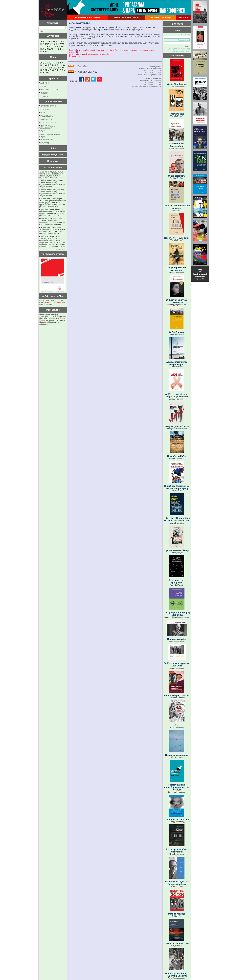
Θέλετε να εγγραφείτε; (182, 51)
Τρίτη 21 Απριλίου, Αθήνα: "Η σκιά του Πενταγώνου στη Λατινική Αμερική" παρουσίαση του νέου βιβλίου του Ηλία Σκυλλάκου (53, 213)
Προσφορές (177, 24)
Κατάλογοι (53, 161)
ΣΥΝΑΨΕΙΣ (45, 143)
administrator (106, 45)
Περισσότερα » (61, 249)
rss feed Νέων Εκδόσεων (86, 72)
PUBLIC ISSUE (47, 116)
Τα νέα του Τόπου (53, 168)
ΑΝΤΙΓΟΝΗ (45, 83)
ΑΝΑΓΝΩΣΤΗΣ (46, 119)
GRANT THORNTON (49, 106)
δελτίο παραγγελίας (54, 302)
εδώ (77, 52)
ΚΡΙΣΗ (43, 86)
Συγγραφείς (53, 36)
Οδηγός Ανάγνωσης (53, 155)
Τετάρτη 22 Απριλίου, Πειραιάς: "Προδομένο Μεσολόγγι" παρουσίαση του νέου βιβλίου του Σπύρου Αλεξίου (52, 193)
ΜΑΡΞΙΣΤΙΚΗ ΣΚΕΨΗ (49, 90)
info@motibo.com (154, 75)
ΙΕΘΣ (43, 131)
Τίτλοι (53, 57)
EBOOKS (183, 17)
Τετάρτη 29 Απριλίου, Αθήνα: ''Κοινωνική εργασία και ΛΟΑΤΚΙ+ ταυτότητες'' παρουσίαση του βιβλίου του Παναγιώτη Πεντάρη (52, 230)
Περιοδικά (53, 78)
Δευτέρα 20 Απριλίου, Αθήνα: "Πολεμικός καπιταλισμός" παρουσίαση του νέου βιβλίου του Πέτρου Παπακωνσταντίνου (52, 221)
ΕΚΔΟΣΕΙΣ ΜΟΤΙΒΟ (161, 17)
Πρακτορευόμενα (53, 101)
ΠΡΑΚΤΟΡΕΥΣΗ (47, 140)
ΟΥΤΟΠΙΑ (44, 93)
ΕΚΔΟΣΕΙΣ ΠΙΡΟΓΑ (48, 123)
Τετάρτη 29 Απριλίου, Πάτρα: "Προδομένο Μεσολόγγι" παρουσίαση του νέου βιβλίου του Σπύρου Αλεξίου (52, 184)
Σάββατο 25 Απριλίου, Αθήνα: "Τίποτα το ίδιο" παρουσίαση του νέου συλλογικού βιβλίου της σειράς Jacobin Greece (52, 175)
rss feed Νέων (81, 66)
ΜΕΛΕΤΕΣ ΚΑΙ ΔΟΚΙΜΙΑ (126, 17)
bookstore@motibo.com (152, 86)
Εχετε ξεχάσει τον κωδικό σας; (179, 49)
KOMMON (45, 109)
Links (53, 148)
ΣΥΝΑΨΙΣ (44, 96)
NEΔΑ (43, 113)
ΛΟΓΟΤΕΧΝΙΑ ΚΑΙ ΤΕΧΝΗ (87, 17)
